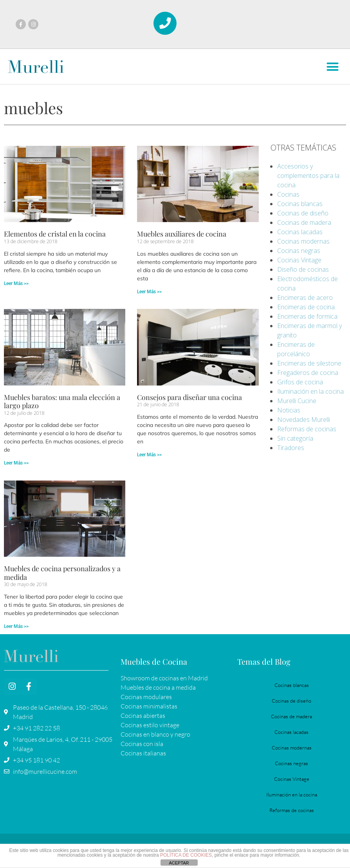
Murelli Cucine (297, 401)
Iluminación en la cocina (310, 392)
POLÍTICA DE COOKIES (186, 855)
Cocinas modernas (303, 242)
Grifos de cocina (300, 382)
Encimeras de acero (305, 298)
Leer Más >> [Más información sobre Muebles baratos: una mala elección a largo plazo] (16, 463)
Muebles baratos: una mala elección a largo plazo (62, 402)
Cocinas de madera (304, 223)
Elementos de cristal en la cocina (55, 234)
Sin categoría (295, 439)
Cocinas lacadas (300, 232)
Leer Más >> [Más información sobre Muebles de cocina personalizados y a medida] (16, 627)
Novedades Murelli (304, 420)
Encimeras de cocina (306, 307)
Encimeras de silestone (309, 364)
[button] (332, 67)
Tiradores (291, 448)
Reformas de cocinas (307, 429)
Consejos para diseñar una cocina (189, 398)
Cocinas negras (299, 251)
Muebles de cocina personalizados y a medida (62, 573)
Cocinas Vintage (299, 260)
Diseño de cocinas (303, 270)
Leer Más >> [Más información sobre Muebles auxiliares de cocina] (149, 292)
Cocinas (288, 195)
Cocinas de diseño (303, 213)
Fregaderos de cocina (308, 373)
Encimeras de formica (307, 317)
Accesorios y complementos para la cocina (308, 176)
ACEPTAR (179, 863)
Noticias (289, 411)
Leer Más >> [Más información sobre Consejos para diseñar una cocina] (149, 455)
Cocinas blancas (300, 204)
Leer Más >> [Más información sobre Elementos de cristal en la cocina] (16, 284)
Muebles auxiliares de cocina (182, 234)
